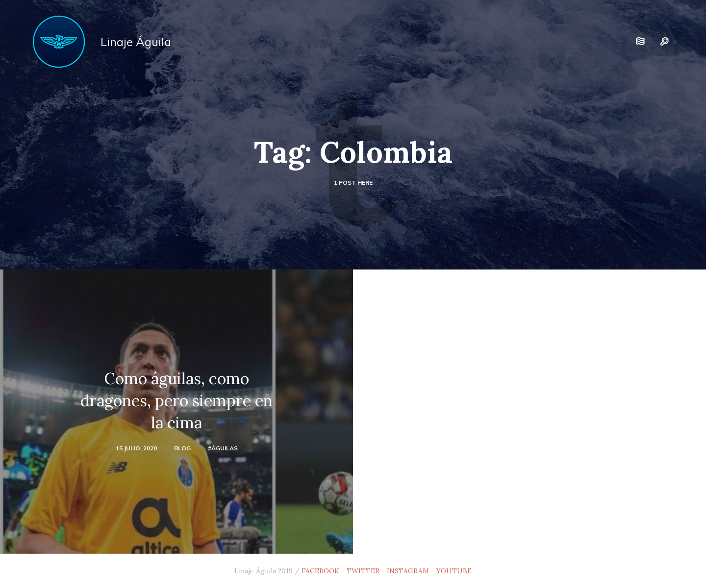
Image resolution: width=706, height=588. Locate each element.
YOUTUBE (454, 571)
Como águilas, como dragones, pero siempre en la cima (176, 401)
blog (182, 448)
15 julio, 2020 (136, 448)
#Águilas (223, 448)
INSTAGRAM (408, 571)
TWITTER (363, 571)
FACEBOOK (320, 571)
